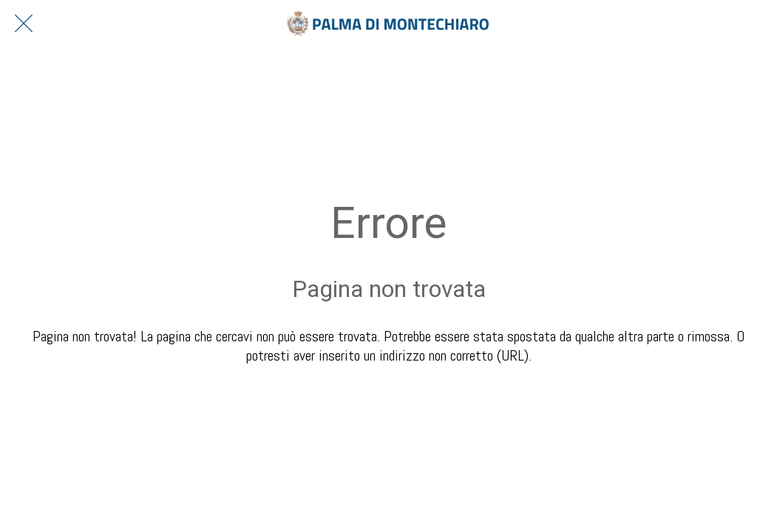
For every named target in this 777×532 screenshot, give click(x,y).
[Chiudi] (24, 24)
